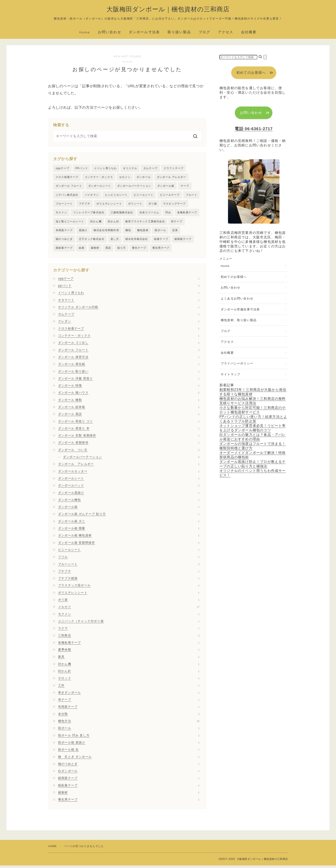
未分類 (129, 716)
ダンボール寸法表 (144, 32)
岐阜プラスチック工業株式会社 (145, 223)
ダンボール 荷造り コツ (129, 424)
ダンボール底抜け (129, 495)
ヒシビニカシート (116, 196)
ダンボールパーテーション (134, 187)
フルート (191, 196)
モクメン (61, 214)
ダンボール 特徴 (129, 388)
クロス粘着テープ (67, 178)
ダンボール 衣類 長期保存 (129, 438)
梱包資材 (143, 232)
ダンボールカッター (129, 474)
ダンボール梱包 (129, 502)
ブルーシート (64, 205)
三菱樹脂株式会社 (122, 214)
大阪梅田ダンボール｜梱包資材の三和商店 (168, 9)
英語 (108, 250)
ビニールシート (144, 196)
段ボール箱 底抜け (129, 745)
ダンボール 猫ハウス (129, 395)
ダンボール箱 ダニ (129, 524)
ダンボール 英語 (129, 417)
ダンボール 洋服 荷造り (129, 381)
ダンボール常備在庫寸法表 (240, 309)
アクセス (226, 32)
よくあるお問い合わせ (237, 299)
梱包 (128, 232)
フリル (129, 559)
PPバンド (82, 168)
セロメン (125, 178)
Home (85, 32)
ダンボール (144, 178)
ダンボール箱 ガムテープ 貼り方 (129, 516)
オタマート (129, 302)
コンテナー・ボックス (99, 178)
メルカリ (129, 609)
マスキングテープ (174, 205)
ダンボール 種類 (129, 402)
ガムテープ (150, 168)
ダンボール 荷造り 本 (129, 431)
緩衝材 (95, 250)
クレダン (129, 324)
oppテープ (62, 168)
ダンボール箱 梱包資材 (129, 538)
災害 (175, 232)
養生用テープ (161, 250)
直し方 (115, 241)
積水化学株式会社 (137, 241)
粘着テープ (161, 241)
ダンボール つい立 (129, 452)
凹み (168, 214)
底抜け (83, 232)
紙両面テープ (183, 241)
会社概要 (249, 32)
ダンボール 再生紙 (129, 367)
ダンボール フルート (69, 187)
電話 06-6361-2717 (254, 129)
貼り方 (122, 250)
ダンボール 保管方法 (129, 360)
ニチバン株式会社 (67, 196)
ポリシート (135, 205)
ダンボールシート (100, 187)
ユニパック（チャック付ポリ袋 (129, 624)
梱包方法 (129, 724)
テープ (185, 187)
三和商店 (129, 638)
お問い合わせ (110, 32)
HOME (53, 849)
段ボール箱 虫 (129, 752)
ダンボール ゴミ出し (129, 345)
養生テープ (139, 250)
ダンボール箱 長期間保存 (129, 545)
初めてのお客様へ (234, 277)
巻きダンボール (129, 695)
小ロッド (129, 681)
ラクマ (129, 631)
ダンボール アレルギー (172, 178)
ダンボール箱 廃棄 (129, 531)
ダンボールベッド (129, 488)
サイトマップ (230, 375)
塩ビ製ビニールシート (70, 223)
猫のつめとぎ (64, 241)
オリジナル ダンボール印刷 (129, 310)
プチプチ (85, 205)
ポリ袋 (153, 205)
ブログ (204, 32)
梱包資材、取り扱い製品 (239, 320)
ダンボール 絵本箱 (129, 409)
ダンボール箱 (166, 187)
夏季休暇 (129, 652)
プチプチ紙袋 (129, 581)
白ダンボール (129, 773)
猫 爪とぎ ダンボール (129, 759)
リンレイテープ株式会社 (89, 214)
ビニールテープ (170, 196)
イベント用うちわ (105, 168)
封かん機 (96, 223)
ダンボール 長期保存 (129, 445)
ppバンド (129, 288)
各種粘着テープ (187, 214)
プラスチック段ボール (129, 588)
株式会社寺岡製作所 (106, 232)
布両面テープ (64, 232)
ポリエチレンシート (109, 205)
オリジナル (130, 168)
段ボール (160, 232)
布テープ (177, 223)
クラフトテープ (174, 168)
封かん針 (113, 223)
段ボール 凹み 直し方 (129, 738)
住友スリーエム (149, 214)
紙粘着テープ (64, 250)
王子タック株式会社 (92, 241)
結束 (82, 250)
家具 (129, 659)
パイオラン (92, 196)
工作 (129, 688)
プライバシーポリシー (237, 364)
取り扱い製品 (179, 32)
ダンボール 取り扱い (129, 374)
